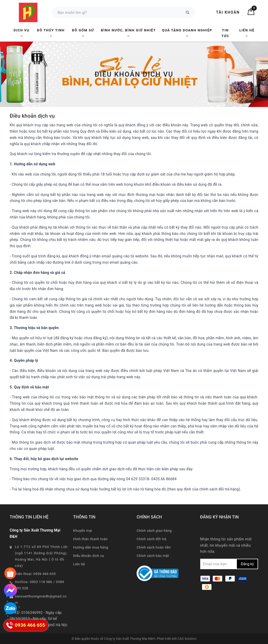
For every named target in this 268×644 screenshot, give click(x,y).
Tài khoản (228, 12)
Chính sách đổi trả (151, 539)
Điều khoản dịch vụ (32, 116)
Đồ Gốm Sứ (83, 33)
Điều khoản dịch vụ (89, 556)
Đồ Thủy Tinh (51, 33)
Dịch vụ (22, 33)
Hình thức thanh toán (90, 539)
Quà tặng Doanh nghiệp (187, 33)
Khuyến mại (83, 531)
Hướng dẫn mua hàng (91, 547)
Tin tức (225, 33)
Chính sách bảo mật (153, 556)
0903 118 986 (41, 582)
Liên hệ (247, 33)
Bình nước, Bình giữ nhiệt (128, 33)
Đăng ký (247, 564)
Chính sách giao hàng (154, 531)
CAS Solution (187, 639)
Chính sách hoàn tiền (154, 547)
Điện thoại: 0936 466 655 (35, 574)
